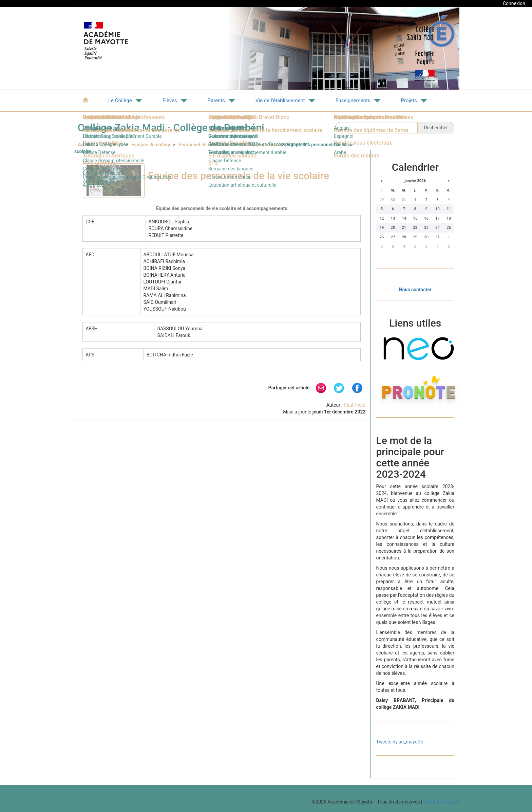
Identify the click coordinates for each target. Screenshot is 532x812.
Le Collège (113, 145)
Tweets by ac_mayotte (400, 742)
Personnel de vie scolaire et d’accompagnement (230, 145)
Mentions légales (441, 802)
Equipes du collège (151, 145)
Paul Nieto (355, 405)
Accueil (86, 145)
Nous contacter (415, 290)
